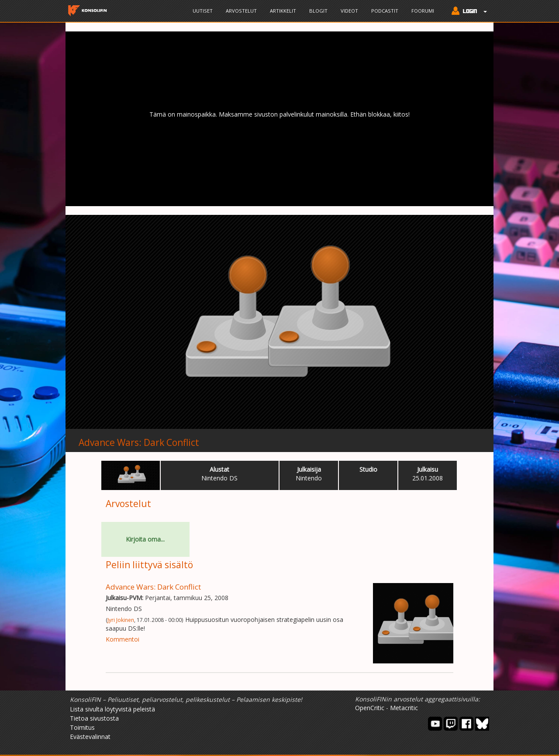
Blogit (318, 11)
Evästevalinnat (90, 737)
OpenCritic (370, 708)
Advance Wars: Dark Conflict (139, 442)
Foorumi (423, 11)
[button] (467, 12)
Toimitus (82, 727)
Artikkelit (283, 11)
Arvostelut (241, 11)
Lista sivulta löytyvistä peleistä (112, 709)
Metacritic (404, 708)
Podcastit (385, 11)
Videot (349, 11)
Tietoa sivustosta (94, 718)
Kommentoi (122, 639)
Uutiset (203, 11)
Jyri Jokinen (121, 620)
